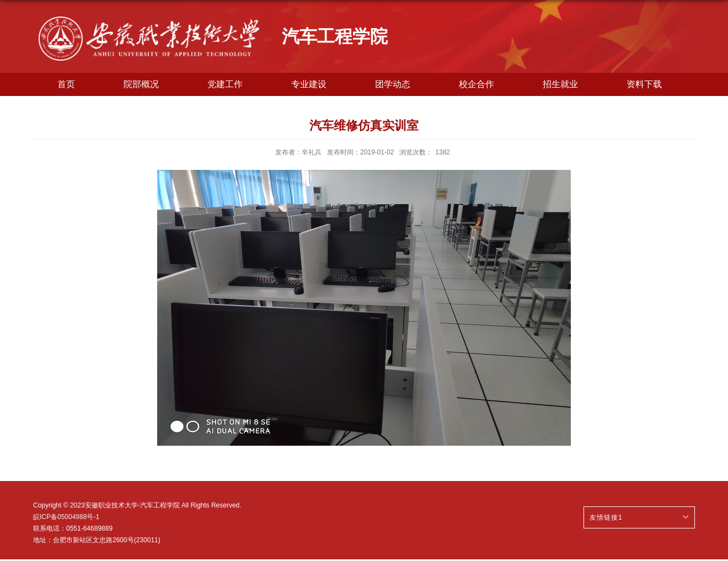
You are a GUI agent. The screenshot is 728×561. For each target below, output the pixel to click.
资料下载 (644, 84)
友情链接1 (606, 517)
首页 (66, 84)
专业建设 (309, 84)
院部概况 (141, 84)
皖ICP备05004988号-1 (66, 517)
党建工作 (225, 84)
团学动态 (393, 84)
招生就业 (560, 84)
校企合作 (477, 84)
